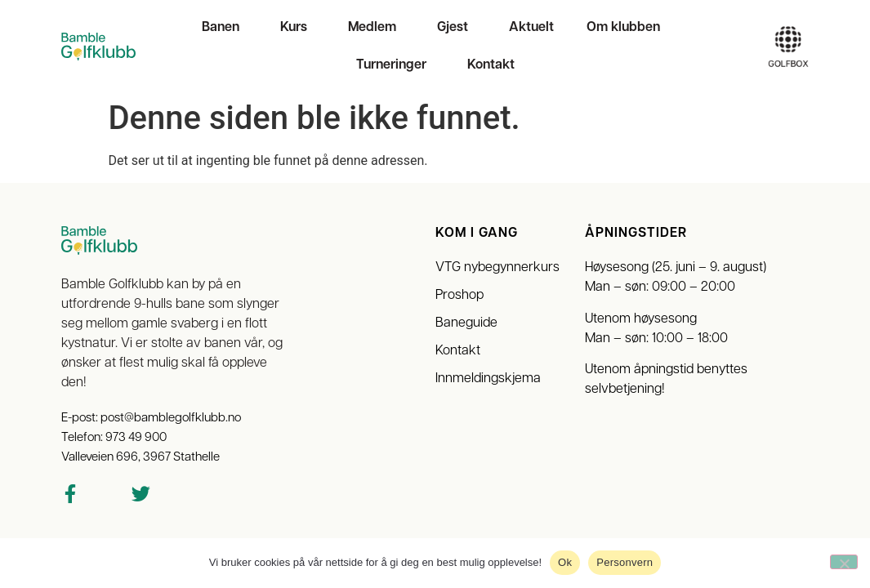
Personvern (625, 562)
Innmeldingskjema (488, 379)
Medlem (376, 28)
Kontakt (491, 65)
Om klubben (627, 28)
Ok (565, 562)
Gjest (457, 28)
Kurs (298, 28)
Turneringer (395, 65)
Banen (225, 28)
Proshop (460, 296)
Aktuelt (531, 28)
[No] (844, 562)
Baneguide (466, 323)
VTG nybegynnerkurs (497, 268)
